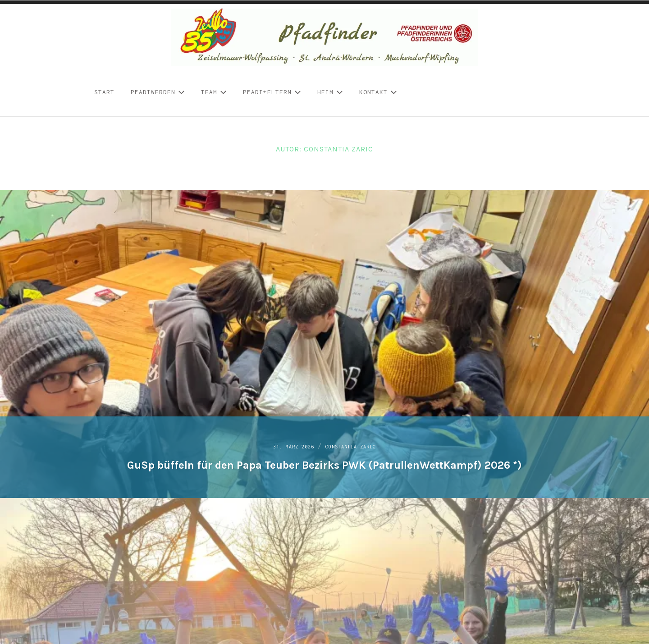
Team (214, 92)
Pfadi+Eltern (272, 92)
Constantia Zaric (356, 440)
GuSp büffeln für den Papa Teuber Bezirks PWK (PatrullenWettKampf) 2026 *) (324, 459)
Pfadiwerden (158, 92)
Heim (330, 92)
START (104, 92)
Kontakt (378, 92)
